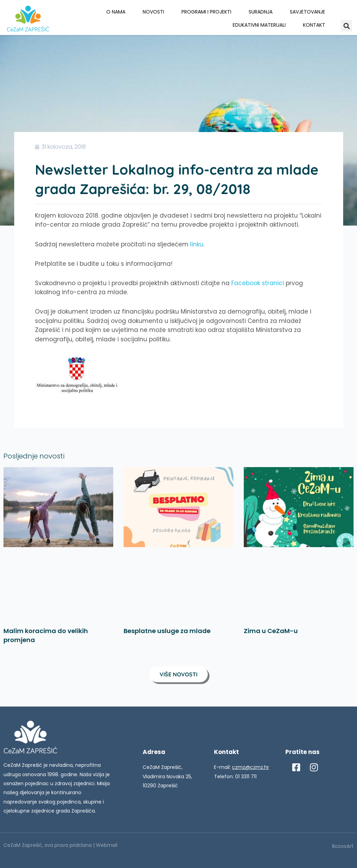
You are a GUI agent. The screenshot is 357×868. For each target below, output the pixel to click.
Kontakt (314, 25)
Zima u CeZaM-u (271, 631)
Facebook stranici (258, 283)
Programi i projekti (206, 12)
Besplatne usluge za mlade (167, 631)
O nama (116, 12)
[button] (346, 26)
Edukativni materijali (259, 25)
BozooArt (343, 846)
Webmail (107, 845)
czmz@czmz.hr (251, 767)
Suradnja (261, 12)
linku (197, 244)
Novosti (153, 12)
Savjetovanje (307, 12)
